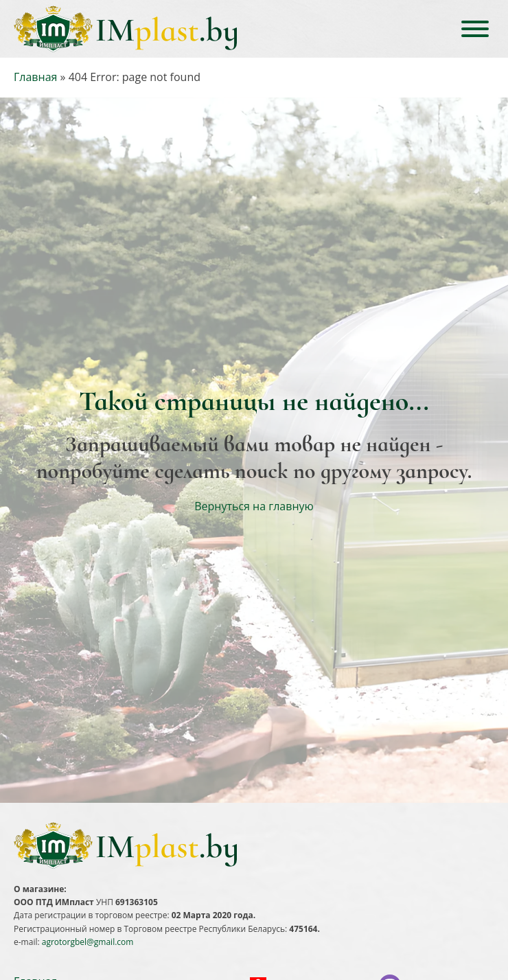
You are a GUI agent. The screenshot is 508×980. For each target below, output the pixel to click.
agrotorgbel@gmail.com (88, 942)
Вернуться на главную (254, 506)
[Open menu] (475, 29)
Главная (35, 77)
